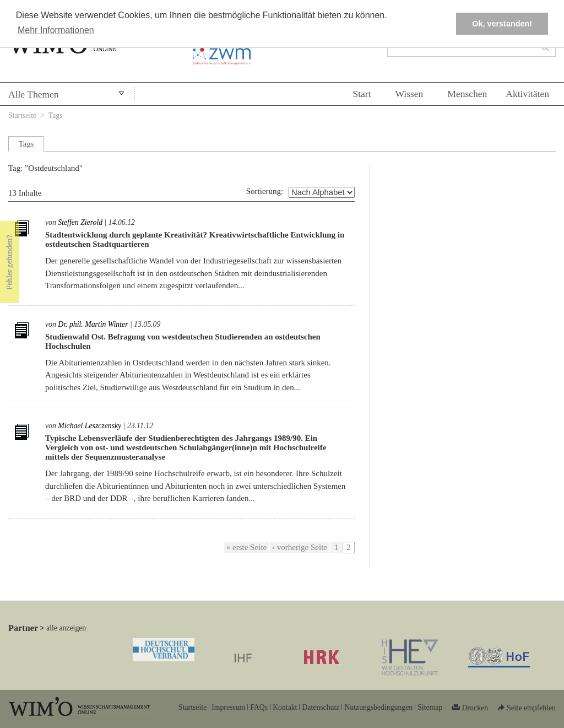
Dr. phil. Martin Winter (93, 324)
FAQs (259, 707)
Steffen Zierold (80, 222)
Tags (56, 115)
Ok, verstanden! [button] (502, 24)
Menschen (467, 94)
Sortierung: (265, 191)
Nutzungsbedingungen (378, 707)
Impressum (228, 707)
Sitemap (430, 707)
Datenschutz (321, 707)
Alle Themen (34, 94)
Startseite (22, 115)
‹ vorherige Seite (300, 547)
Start (362, 94)
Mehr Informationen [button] (56, 30)
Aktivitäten (527, 94)
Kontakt (285, 707)
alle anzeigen (66, 628)
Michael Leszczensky (90, 426)
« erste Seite (246, 547)
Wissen (410, 94)
